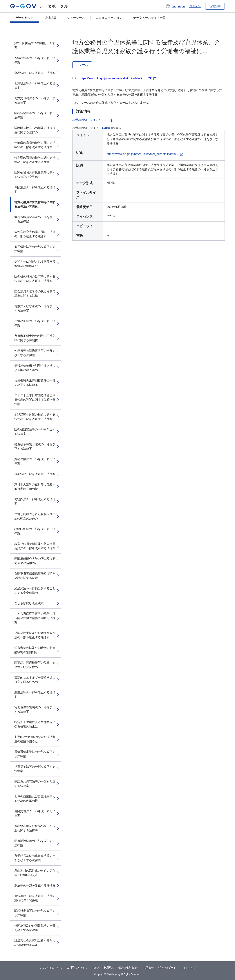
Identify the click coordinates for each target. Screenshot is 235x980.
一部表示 (105, 128)
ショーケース (76, 18)
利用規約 (109, 968)
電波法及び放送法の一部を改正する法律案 (35, 308)
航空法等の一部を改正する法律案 (35, 695)
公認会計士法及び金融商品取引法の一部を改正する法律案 (35, 635)
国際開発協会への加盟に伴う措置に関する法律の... (35, 130)
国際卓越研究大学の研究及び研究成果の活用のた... (35, 561)
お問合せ (149, 968)
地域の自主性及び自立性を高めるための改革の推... (35, 799)
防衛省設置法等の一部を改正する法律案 (35, 432)
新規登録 (215, 6)
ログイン (195, 6)
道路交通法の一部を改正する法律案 (35, 813)
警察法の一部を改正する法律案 (35, 73)
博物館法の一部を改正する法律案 (35, 501)
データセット (25, 18)
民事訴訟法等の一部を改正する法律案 (35, 843)
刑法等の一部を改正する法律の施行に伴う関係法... (35, 898)
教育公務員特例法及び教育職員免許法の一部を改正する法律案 (35, 546)
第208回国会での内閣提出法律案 (34, 45)
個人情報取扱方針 (129, 968)
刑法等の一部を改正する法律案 (35, 885)
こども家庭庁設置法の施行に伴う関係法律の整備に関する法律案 (35, 618)
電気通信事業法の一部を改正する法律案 (35, 754)
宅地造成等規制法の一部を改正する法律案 (35, 709)
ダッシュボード (167, 968)
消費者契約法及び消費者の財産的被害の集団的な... (35, 650)
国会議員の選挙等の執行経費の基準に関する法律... (35, 294)
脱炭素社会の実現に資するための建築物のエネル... (35, 943)
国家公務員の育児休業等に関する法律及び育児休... (35, 175)
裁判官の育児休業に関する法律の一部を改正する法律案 (35, 234)
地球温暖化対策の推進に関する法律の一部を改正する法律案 (35, 417)
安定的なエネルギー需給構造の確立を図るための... (35, 680)
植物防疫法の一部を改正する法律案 (35, 531)
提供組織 (50, 18)
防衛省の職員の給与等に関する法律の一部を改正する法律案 (35, 279)
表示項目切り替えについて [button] (93, 120)
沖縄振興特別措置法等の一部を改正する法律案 (35, 353)
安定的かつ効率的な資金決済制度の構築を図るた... (35, 739)
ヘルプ (95, 968)
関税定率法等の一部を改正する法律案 (35, 115)
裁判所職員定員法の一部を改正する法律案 (35, 219)
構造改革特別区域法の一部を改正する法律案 (35, 446)
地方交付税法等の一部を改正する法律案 (35, 100)
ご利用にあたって (77, 968)
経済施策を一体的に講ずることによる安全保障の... (35, 591)
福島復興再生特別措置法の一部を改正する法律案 (35, 383)
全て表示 (116, 128)
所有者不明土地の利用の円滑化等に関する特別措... (35, 338)
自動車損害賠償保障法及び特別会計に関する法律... (35, 576)
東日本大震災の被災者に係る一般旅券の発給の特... (35, 487)
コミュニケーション (109, 18)
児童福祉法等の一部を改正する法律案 (35, 769)
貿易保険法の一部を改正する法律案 (35, 461)
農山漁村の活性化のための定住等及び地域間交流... (35, 873)
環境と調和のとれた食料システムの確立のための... (35, 516)
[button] (175, 6)
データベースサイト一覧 (149, 18)
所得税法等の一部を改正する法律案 (35, 60)
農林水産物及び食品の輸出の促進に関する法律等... (35, 828)
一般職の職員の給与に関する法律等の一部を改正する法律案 (35, 145)
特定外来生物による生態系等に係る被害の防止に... (35, 724)
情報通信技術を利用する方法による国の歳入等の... (35, 368)
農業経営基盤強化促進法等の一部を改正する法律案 (35, 858)
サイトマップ (188, 968)
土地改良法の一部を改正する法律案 (35, 323)
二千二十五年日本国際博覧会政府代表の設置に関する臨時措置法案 (35, 400)
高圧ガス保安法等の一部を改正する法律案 (35, 784)
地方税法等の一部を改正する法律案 (35, 86)
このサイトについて (51, 968)
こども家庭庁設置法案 (29, 603)
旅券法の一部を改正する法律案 (35, 474)
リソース (82, 65)
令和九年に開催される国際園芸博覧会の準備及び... (35, 264)
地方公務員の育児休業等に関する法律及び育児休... (35, 204)
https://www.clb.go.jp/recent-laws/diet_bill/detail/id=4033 (116, 78)
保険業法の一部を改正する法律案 (35, 190)
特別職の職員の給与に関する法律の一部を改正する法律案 (35, 160)
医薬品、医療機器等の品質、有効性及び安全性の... (35, 665)
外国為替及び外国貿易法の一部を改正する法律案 (35, 928)
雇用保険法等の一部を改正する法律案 (35, 249)
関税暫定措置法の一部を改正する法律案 (35, 913)
